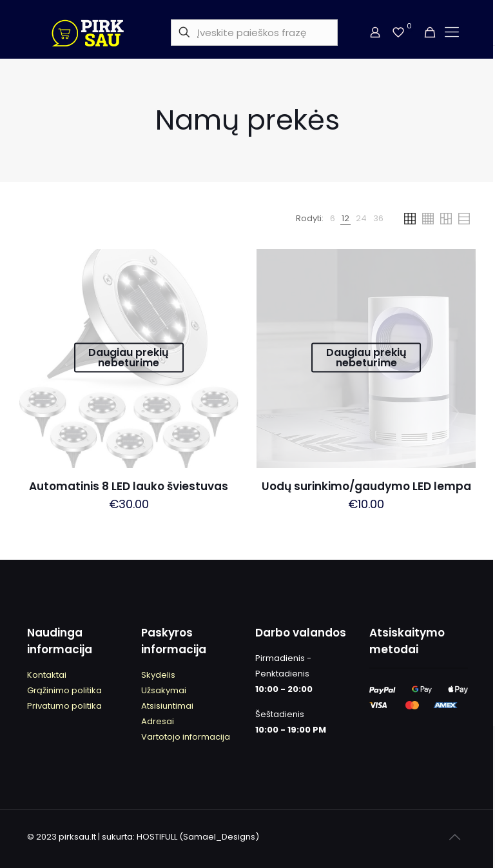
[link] (333, 219)
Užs (148, 690)
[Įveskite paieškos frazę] (254, 33)
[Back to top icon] (454, 837)
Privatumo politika (64, 706)
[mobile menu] (451, 32)
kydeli (159, 675)
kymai (174, 690)
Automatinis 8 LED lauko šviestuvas (129, 486)
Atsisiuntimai (167, 706)
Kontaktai (47, 675)
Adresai (158, 721)
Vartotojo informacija (186, 737)
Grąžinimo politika (64, 690)
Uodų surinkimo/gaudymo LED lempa (366, 486)
